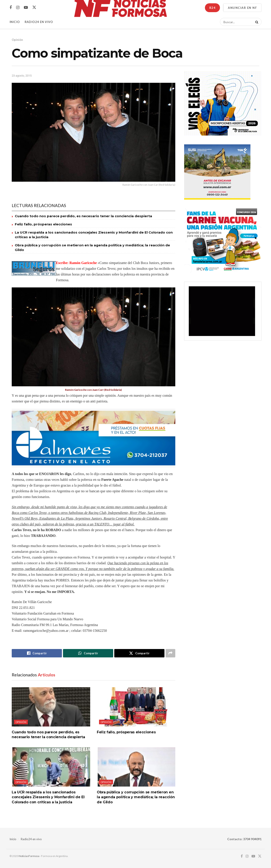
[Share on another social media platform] (170, 653)
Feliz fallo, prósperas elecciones (43, 224)
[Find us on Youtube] (26, 8)
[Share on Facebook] (37, 653)
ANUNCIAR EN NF (242, 8)
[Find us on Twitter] (34, 8)
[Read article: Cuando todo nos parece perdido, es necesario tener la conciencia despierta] (51, 707)
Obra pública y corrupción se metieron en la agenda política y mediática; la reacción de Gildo (136, 797)
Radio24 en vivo (31, 839)
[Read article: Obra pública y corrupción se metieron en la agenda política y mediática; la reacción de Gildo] (136, 767)
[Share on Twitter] (139, 653)
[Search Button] (256, 22)
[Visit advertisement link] (94, 438)
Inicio (15, 22)
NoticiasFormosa (29, 856)
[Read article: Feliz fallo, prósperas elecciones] (136, 707)
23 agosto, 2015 (22, 76)
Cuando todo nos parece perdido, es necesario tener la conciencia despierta (83, 216)
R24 (212, 8)
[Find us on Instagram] (18, 8)
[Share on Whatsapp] (88, 653)
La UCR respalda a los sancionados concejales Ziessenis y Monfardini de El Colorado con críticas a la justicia (48, 797)
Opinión (17, 40)
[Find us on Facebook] (11, 8)
